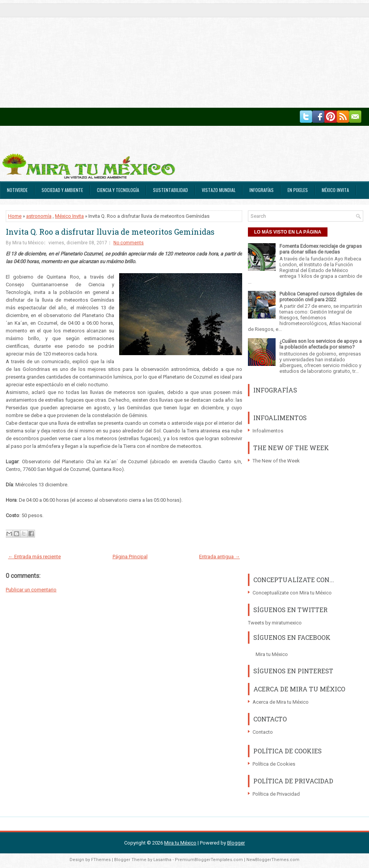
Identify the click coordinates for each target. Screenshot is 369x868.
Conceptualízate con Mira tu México (292, 593)
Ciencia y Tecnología (118, 190)
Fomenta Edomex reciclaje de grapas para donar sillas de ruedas (321, 249)
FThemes (101, 860)
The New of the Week (276, 461)
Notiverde (17, 190)
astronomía (39, 216)
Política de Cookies (274, 764)
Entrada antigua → (219, 557)
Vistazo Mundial (219, 190)
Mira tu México (272, 654)
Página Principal (130, 557)
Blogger (236, 843)
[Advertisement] (179, 54)
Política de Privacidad (276, 794)
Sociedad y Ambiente (62, 190)
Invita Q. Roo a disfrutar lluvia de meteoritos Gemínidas (110, 232)
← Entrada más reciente (34, 557)
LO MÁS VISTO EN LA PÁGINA (288, 232)
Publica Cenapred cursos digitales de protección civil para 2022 (321, 297)
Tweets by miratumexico (275, 623)
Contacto (263, 732)
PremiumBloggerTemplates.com (209, 860)
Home (15, 216)
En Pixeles (298, 190)
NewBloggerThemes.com (273, 860)
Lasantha (162, 860)
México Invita (335, 190)
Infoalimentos (268, 431)
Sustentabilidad (170, 190)
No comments (129, 243)
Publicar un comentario (31, 590)
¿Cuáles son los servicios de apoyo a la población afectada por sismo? (321, 344)
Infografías (262, 190)
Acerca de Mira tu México (281, 702)
